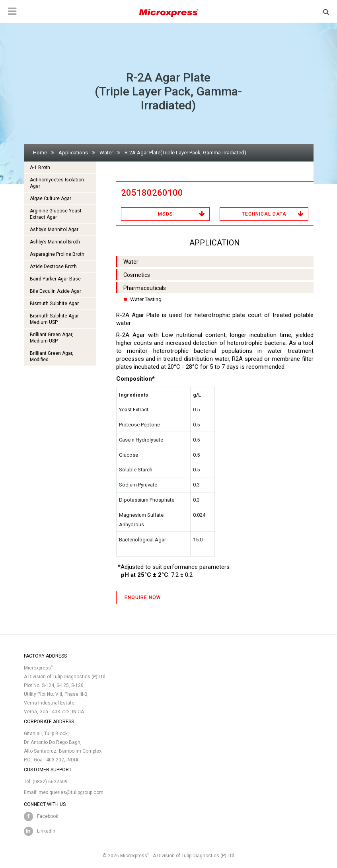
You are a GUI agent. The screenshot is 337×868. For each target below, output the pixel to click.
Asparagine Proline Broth (57, 254)
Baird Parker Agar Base (55, 279)
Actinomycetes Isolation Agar (57, 183)
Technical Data (264, 214)
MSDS (166, 214)
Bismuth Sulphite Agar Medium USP (54, 319)
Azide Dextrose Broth (53, 267)
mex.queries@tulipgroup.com (71, 792)
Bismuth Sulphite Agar (54, 304)
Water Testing (146, 299)
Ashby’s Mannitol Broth (55, 242)
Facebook (48, 816)
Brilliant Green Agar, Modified (52, 356)
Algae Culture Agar (51, 199)
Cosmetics (137, 275)
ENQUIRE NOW (143, 597)
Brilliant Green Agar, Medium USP (52, 338)
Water (106, 153)
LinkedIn (46, 831)
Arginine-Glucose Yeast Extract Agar (56, 214)
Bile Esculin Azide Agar (56, 291)
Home (40, 153)
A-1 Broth (40, 167)
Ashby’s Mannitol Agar (54, 230)
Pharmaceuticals (145, 288)
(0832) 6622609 (50, 782)
